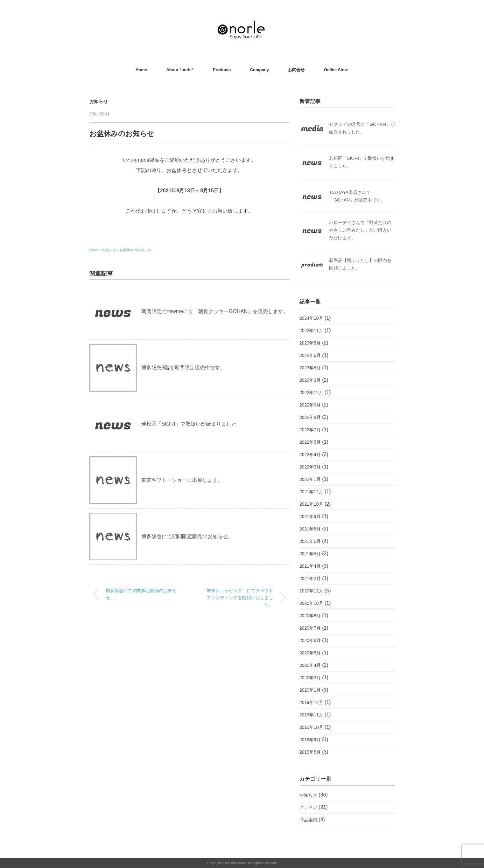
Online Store (336, 70)
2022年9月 (310, 405)
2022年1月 (310, 479)
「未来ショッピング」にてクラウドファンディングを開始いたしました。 (238, 597)
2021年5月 (310, 554)
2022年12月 (311, 393)
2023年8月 (310, 343)
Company (260, 70)
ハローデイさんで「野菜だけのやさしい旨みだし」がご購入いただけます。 (360, 230)
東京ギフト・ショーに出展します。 (182, 480)
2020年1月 (310, 690)
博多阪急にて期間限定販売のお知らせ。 (187, 536)
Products (222, 70)
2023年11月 (311, 331)
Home (141, 70)
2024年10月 (311, 318)
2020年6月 (310, 640)
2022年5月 (310, 442)
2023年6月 (310, 355)
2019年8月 (310, 752)
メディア (308, 807)
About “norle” (180, 70)
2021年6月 (310, 541)
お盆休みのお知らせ (135, 250)
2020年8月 (310, 616)
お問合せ (296, 70)
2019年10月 (311, 727)
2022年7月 (310, 430)
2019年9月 (310, 740)
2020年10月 (311, 603)
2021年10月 (311, 504)
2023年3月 (310, 380)
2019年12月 (311, 702)
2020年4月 (310, 665)
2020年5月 (310, 653)
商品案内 (308, 820)
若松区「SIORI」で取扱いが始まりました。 (192, 424)
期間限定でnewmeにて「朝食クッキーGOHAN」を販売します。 (215, 311)
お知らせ (99, 101)
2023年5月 (310, 368)
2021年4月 (310, 566)
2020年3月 (310, 678)
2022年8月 (310, 417)
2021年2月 (310, 578)
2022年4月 (310, 455)
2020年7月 (310, 628)
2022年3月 (310, 467)
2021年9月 (310, 516)
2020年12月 (311, 591)
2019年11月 (311, 715)
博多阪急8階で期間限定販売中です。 (183, 368)
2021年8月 (310, 529)
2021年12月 (311, 492)
